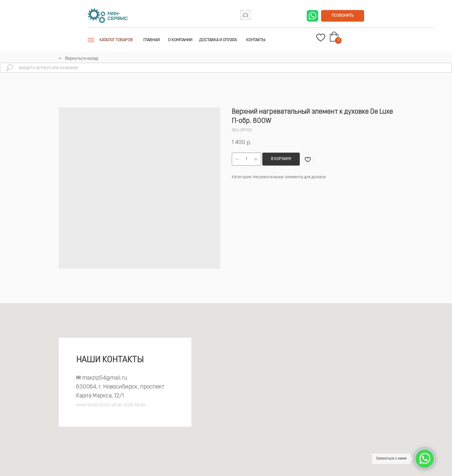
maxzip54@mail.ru (105, 378)
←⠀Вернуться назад (78, 59)
